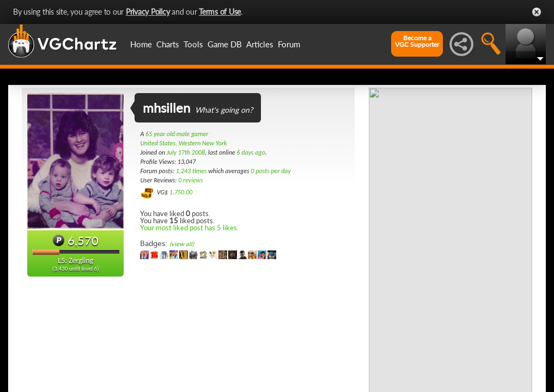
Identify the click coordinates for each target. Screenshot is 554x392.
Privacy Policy (148, 12)
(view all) (182, 244)
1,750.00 (181, 192)
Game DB (225, 44)
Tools (193, 44)
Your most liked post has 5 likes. (189, 228)
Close (537, 12)
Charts (168, 44)
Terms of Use (220, 12)
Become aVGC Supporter (417, 41)
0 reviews (191, 180)
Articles (260, 44)
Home (141, 44)
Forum (289, 44)
